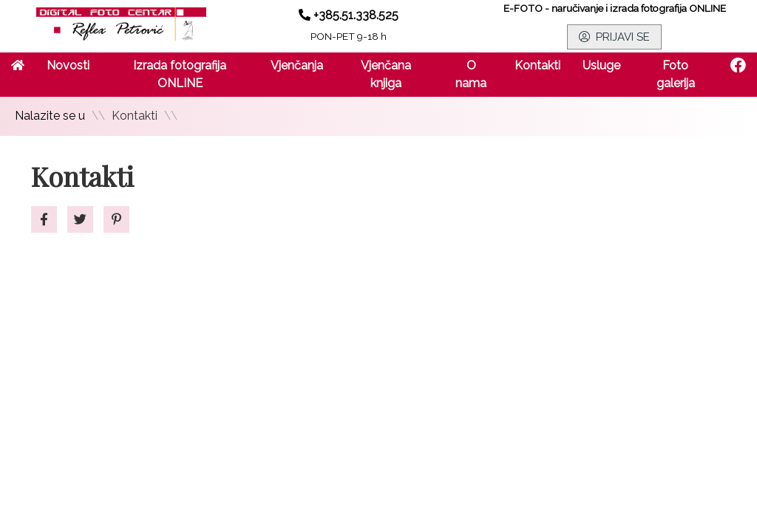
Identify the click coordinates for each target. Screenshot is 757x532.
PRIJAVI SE (614, 37)
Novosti (68, 65)
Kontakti (537, 65)
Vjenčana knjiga (386, 74)
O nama (471, 74)
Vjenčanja (297, 65)
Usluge (601, 65)
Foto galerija (676, 74)
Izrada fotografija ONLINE (180, 74)
